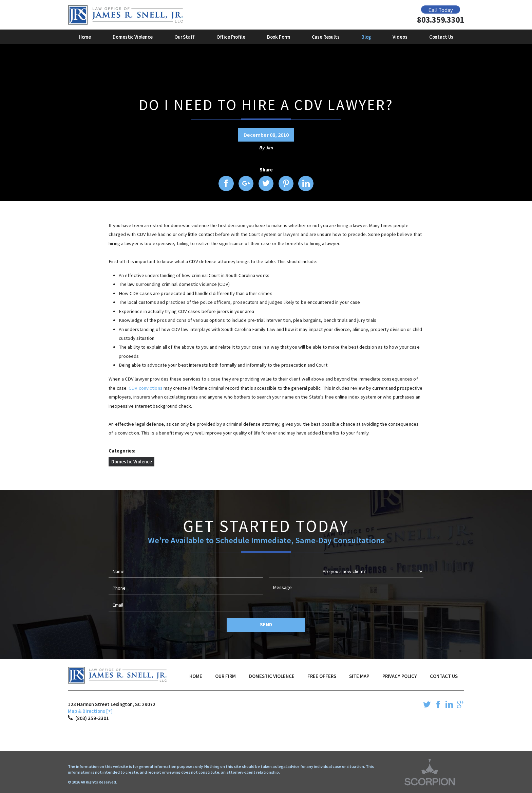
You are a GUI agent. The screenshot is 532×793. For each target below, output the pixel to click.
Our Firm (225, 676)
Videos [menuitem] (400, 37)
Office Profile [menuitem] (231, 37)
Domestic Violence (132, 462)
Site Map (359, 676)
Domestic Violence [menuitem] (133, 37)
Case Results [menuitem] (326, 37)
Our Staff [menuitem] (185, 37)
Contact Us (444, 676)
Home (196, 676)
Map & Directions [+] (90, 711)
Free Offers (322, 676)
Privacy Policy (400, 676)
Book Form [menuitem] (279, 37)
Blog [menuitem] (366, 37)
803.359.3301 (441, 20)
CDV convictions (146, 388)
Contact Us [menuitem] (441, 37)
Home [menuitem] (85, 37)
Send (266, 625)
